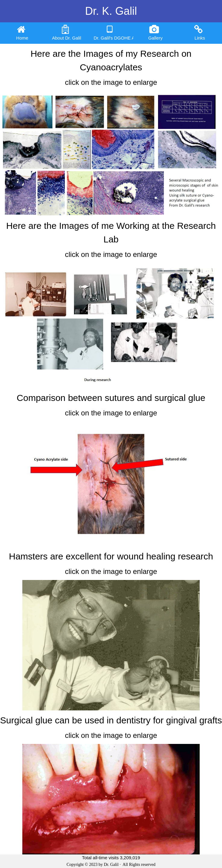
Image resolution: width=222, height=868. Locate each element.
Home (22, 33)
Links (200, 33)
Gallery (155, 33)
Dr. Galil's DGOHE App (113, 33)
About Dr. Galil (67, 33)
